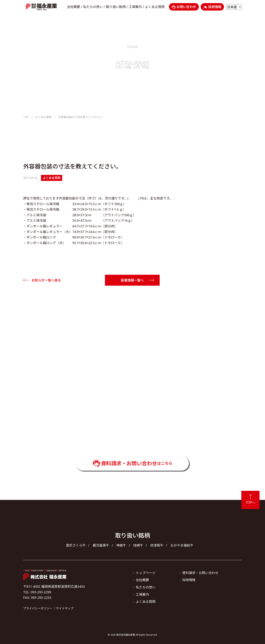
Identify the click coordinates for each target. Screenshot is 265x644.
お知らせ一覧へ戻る (46, 280)
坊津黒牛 (157, 545)
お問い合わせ (184, 7)
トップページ (146, 573)
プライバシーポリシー (38, 608)
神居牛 (121, 545)
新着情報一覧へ (132, 280)
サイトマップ (65, 608)
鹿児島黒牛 (101, 545)
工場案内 (135, 7)
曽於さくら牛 (76, 545)
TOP (26, 117)
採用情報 (212, 7)
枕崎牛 (138, 545)
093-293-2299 (138, 431)
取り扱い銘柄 (116, 7)
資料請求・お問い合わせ (137, 463)
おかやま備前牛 (182, 545)
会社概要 (73, 7)
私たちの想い (93, 7)
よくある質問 (155, 7)
